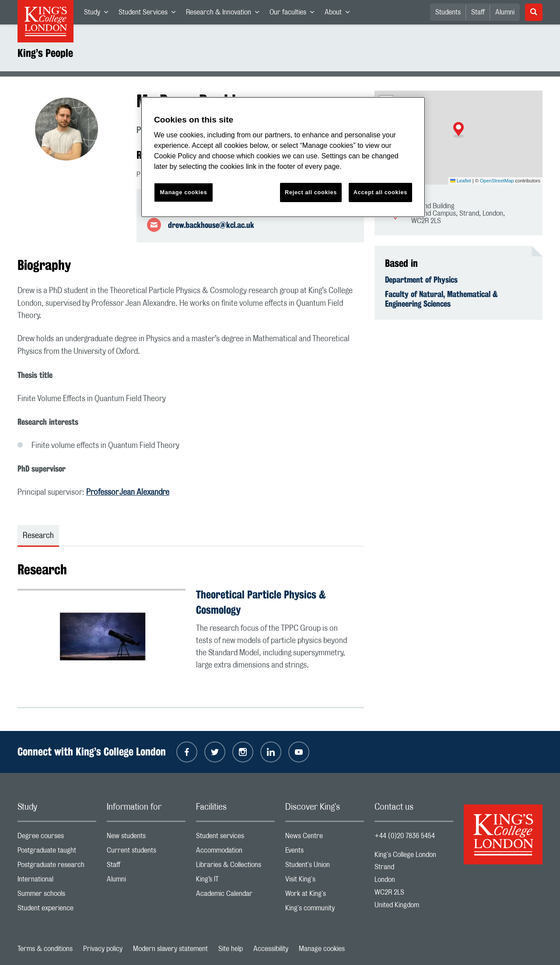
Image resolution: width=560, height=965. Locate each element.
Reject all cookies (311, 192)
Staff (478, 12)
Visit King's (325, 881)
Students (448, 12)
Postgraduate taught (57, 852)
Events (325, 852)
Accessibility (271, 949)
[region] (283, 157)
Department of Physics (421, 280)
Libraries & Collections (235, 867)
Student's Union (325, 867)
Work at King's (325, 896)
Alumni (505, 12)
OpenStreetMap (497, 181)
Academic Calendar (235, 896)
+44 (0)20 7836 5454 (405, 836)
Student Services (150, 14)
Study (99, 14)
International (57, 881)
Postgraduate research (57, 867)
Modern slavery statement (170, 949)
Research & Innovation (225, 14)
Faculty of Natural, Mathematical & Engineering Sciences (441, 299)
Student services (235, 838)
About (340, 14)
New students (146, 838)
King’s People (45, 53)
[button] (458, 130)
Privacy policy (103, 949)
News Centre (325, 838)
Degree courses (57, 838)
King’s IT (235, 881)
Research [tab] (38, 536)
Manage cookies (322, 949)
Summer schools (57, 896)
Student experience (57, 910)
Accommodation (235, 852)
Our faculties (294, 14)
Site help (231, 949)
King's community (325, 910)
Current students (146, 852)
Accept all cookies (380, 192)
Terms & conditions (45, 949)
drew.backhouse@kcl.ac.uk (211, 225)
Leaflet (461, 181)
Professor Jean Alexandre (128, 493)
